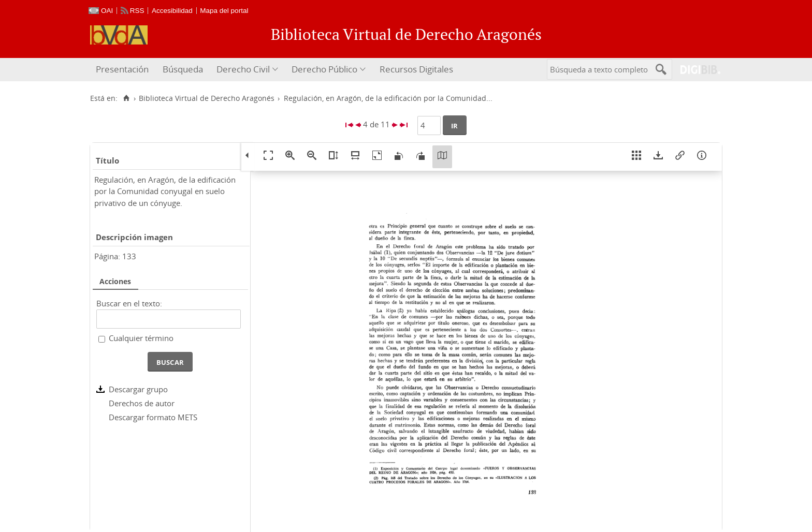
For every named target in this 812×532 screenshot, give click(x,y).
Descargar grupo (138, 389)
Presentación (122, 69)
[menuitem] (124, 70)
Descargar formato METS (153, 417)
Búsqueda (183, 69)
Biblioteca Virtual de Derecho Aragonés (207, 98)
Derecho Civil (243, 69)
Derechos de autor (142, 403)
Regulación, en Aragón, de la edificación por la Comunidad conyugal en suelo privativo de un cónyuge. (165, 191)
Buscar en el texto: (129, 303)
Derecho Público (324, 69)
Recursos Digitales (416, 69)
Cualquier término (141, 338)
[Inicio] (126, 98)
